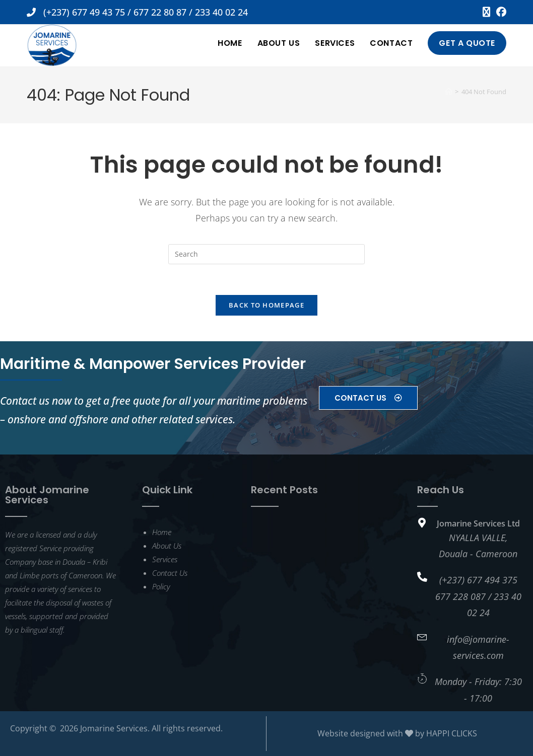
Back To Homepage (266, 305)
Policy (161, 586)
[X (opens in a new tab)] (486, 12)
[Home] (449, 92)
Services (165, 559)
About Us (167, 546)
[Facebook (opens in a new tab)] (500, 12)
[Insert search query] (266, 254)
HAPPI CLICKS (452, 733)
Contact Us (170, 573)
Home (162, 532)
